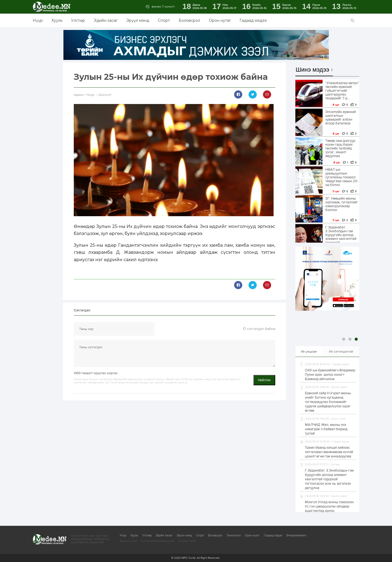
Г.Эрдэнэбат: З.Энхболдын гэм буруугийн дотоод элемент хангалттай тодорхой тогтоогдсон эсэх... (341, 237)
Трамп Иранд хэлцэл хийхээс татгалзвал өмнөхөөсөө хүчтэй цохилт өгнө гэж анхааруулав (329, 452)
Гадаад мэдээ (253, 20)
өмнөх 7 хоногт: (163, 7)
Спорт (164, 20)
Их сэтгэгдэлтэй (341, 352)
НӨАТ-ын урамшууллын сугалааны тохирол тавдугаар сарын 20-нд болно (342, 177)
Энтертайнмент (296, 535)
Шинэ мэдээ (312, 70)
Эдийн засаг (106, 20)
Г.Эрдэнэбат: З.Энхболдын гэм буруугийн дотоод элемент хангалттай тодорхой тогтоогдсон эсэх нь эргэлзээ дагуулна (329, 479)
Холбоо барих (187, 541)
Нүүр (38, 20)
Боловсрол (189, 20)
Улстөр (78, 20)
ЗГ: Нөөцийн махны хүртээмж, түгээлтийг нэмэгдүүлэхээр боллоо (342, 204)
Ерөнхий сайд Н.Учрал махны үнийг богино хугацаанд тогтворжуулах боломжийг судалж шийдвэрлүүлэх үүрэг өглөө (328, 402)
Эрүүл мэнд (138, 20)
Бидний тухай (128, 541)
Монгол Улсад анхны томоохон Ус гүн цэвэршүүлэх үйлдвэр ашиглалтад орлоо (329, 506)
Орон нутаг (220, 20)
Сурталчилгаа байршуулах (158, 541)
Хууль (57, 20)
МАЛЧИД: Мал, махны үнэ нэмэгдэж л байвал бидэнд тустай (326, 429)
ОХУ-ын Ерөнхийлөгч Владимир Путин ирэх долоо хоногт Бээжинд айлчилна (330, 375)
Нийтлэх (264, 380)
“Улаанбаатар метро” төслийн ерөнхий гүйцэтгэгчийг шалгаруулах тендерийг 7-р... (342, 91)
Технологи (234, 535)
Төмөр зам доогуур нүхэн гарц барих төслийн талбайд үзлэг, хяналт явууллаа (340, 148)
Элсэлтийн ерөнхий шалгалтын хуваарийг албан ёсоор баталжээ (341, 118)
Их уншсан (309, 352)
